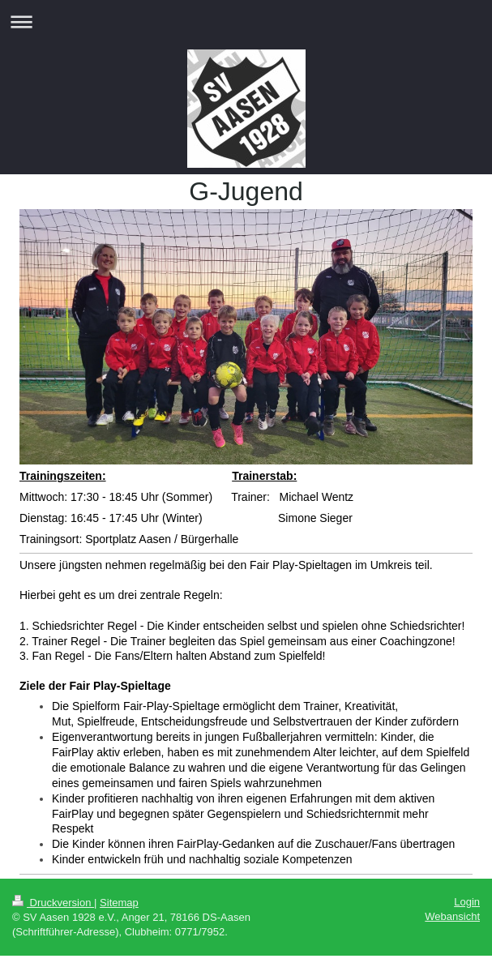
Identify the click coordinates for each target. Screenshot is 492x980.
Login (467, 902)
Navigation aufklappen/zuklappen (246, 21)
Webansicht (452, 916)
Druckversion (53, 903)
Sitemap (119, 903)
